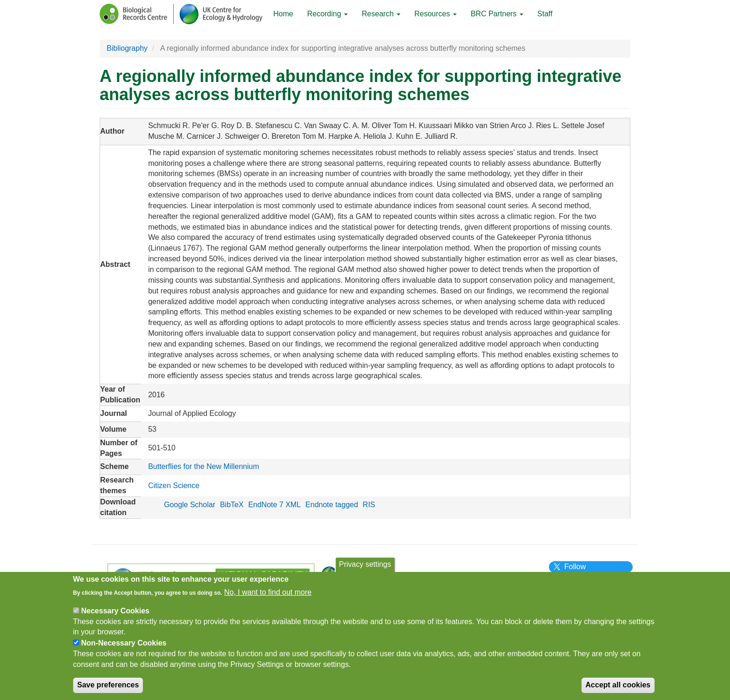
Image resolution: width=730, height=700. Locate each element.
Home (283, 14)
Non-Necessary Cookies (124, 648)
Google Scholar (189, 505)
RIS (369, 505)
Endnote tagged (332, 505)
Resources (436, 14)
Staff (545, 14)
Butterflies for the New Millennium (203, 466)
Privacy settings (365, 569)
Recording (328, 14)
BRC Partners (497, 14)
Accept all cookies (618, 690)
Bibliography (127, 48)
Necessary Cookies (115, 615)
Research (381, 14)
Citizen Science (174, 486)
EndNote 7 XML (274, 505)
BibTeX (232, 505)
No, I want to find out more (268, 597)
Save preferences (108, 690)
